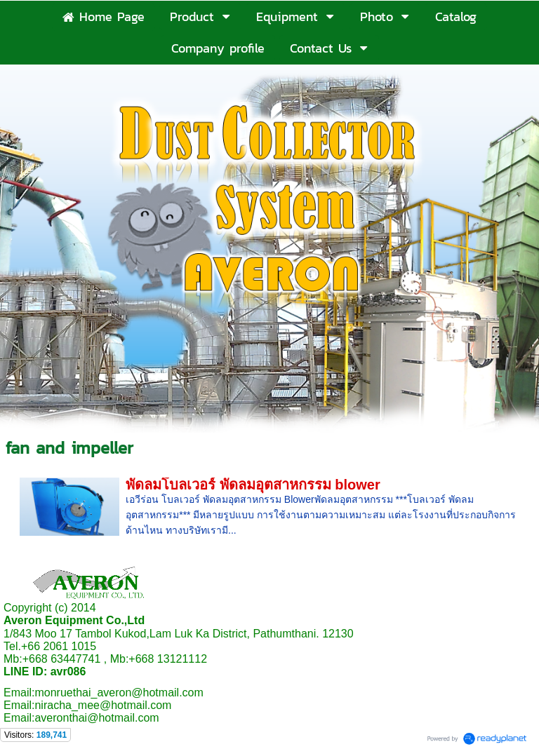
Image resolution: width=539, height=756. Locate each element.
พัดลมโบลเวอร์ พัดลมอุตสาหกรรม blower (253, 485)
